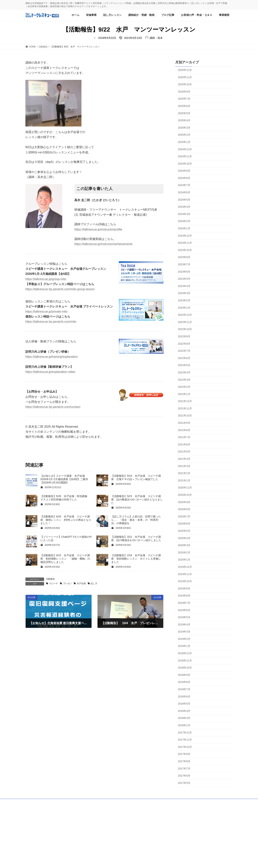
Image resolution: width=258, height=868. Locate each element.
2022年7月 (184, 351)
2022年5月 (184, 365)
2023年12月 (185, 236)
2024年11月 (185, 156)
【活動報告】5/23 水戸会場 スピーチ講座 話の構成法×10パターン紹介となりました (137, 499)
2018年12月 (185, 653)
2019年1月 (184, 646)
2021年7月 (184, 437)
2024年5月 (184, 200)
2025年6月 (184, 106)
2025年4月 (184, 120)
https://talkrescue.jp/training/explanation (52, 357)
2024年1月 (184, 228)
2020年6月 (184, 524)
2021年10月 (185, 416)
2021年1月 (184, 480)
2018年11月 (185, 661)
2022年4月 (184, 372)
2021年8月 (184, 430)
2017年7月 (184, 769)
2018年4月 (184, 711)
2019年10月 (185, 581)
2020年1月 (184, 560)
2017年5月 (184, 783)
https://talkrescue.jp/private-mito (47, 312)
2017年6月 (184, 776)
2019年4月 (184, 625)
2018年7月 (184, 689)
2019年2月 (184, 639)
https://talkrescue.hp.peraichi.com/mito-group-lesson (60, 289)
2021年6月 (184, 444)
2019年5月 (184, 617)
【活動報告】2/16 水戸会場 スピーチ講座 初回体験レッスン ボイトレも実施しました (136, 559)
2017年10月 (185, 747)
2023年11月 (185, 243)
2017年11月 (185, 740)
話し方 (94, 583)
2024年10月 (185, 164)
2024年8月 (184, 178)
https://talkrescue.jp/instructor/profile (98, 229)
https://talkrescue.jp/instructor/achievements (103, 244)
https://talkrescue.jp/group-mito (46, 279)
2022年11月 (185, 322)
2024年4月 (184, 207)
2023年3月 (184, 293)
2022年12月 (185, 315)
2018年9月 (184, 675)
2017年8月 (184, 761)
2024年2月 (184, 221)
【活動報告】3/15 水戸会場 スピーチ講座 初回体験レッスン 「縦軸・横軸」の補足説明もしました (65, 559)
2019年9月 (184, 588)
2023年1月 (184, 308)
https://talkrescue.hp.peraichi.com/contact (53, 407)
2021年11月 (185, 408)
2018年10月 (185, 668)
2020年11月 (185, 488)
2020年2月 (184, 552)
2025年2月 (184, 135)
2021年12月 (185, 401)
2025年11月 (185, 77)
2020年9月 (184, 502)
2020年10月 (185, 495)
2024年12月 (185, 149)
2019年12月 (185, 567)
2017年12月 (185, 733)
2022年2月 (184, 387)
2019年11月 (185, 574)
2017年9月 (184, 754)
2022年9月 (184, 336)
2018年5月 (184, 704)
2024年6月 (184, 192)
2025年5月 (184, 113)
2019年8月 (184, 596)
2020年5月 (184, 531)
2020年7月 (184, 516)
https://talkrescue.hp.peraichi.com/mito (51, 322)
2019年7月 (184, 603)
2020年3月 (184, 545)
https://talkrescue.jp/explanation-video (50, 372)
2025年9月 (184, 92)
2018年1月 (184, 725)
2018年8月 (184, 682)
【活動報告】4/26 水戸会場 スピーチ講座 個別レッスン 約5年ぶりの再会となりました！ (66, 520)
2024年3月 (184, 214)
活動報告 (50, 579)
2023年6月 (184, 272)
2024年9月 (184, 171)
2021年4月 (184, 459)
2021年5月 (184, 452)
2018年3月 (184, 718)
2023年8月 (184, 257)
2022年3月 (184, 380)
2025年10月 (185, 85)
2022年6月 (184, 358)
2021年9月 (184, 423)
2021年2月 (184, 473)
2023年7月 (184, 264)
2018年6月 (184, 697)
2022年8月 (184, 344)
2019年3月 (184, 632)
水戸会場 (81, 583)
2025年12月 (185, 70)
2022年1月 (184, 394)
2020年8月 (184, 509)
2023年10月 (185, 250)
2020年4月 (184, 538)
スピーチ (53, 583)
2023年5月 (184, 279)
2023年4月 (184, 286)
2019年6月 (184, 610)
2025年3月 (184, 128)
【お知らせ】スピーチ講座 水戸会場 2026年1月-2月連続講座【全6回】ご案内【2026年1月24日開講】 (64, 479)
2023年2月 (184, 300)
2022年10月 (185, 329)
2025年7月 (184, 99)
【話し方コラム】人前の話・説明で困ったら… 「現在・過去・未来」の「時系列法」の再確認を (136, 520)
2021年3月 (184, 466)
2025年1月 (184, 142)
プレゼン (67, 583)
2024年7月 (184, 185)
